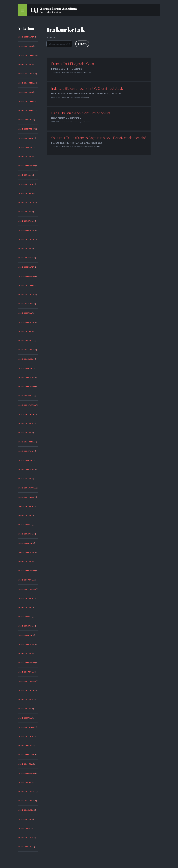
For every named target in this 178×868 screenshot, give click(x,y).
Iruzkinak (65, 72)
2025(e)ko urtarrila (27, 55)
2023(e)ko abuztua (26, 83)
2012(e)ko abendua (26, 690)
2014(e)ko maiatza (26, 552)
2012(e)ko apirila (25, 764)
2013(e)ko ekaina (25, 635)
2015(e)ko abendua (26, 414)
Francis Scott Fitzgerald (67, 69)
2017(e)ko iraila (25, 313)
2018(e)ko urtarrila (27, 285)
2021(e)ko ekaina (25, 147)
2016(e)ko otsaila (26, 396)
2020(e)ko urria (24, 175)
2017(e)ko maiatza (26, 322)
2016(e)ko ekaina (25, 368)
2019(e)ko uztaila (26, 221)
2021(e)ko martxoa (26, 166)
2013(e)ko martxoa (26, 663)
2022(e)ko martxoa (26, 129)
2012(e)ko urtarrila (27, 792)
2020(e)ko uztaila (26, 184)
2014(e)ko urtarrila (27, 589)
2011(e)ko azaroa (26, 810)
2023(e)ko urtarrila (27, 101)
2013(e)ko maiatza (26, 644)
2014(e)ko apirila (25, 561)
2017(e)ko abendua (26, 295)
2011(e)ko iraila (25, 828)
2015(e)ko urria (24, 433)
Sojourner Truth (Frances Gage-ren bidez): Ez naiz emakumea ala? (99, 138)
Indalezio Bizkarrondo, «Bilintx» (101, 93)
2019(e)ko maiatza (26, 230)
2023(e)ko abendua (26, 74)
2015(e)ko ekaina (25, 460)
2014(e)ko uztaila (26, 534)
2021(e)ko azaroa (26, 138)
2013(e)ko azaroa (26, 598)
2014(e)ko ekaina (25, 543)
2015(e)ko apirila (25, 479)
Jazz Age (87, 72)
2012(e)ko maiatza (26, 755)
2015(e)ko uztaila (26, 451)
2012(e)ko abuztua (26, 727)
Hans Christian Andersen (66, 118)
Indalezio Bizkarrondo (66, 93)
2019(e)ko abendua (26, 203)
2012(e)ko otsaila (26, 782)
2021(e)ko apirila (25, 157)
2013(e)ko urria (24, 607)
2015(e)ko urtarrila (27, 488)
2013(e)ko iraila (25, 617)
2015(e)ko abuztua (26, 442)
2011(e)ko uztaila (26, 838)
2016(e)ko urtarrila (27, 405)
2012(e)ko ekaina (25, 746)
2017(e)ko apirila (25, 331)
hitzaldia (97, 146)
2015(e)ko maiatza (26, 469)
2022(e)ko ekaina (25, 120)
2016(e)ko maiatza (26, 377)
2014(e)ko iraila (25, 525)
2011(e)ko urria (24, 819)
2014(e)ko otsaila (26, 580)
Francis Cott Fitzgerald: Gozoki (74, 64)
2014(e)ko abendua (26, 497)
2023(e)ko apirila (25, 92)
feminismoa (88, 146)
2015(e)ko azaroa (26, 423)
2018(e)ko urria (24, 249)
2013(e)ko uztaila (26, 626)
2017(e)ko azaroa (26, 304)
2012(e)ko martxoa (26, 773)
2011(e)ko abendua (26, 801)
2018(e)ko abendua (26, 239)
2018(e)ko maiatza (26, 267)
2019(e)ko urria (24, 212)
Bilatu (103, 44)
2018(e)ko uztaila (26, 258)
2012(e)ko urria (24, 709)
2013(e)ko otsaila (26, 672)
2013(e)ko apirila (25, 654)
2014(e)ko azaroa (26, 506)
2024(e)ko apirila (25, 64)
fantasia (87, 122)
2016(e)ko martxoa (26, 387)
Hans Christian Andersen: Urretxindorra (81, 113)
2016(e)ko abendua (26, 350)
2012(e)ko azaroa (26, 700)
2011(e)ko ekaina (25, 847)
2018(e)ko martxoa (26, 276)
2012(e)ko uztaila (26, 736)
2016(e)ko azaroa (26, 359)
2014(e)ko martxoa (26, 571)
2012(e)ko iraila (25, 718)
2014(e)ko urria (24, 515)
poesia (87, 97)
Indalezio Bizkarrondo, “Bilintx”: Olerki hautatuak (87, 88)
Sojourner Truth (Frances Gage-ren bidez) (77, 143)
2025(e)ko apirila (25, 46)
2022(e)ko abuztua (26, 111)
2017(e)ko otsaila (26, 341)
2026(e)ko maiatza (26, 37)
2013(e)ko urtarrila (27, 681)
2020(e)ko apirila (25, 193)
